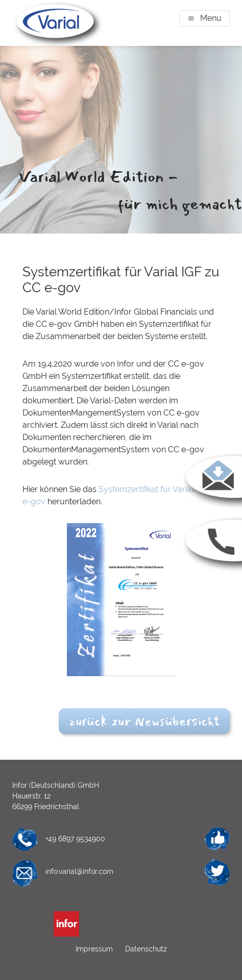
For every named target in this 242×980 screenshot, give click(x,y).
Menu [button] (211, 18)
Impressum (95, 949)
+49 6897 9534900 (75, 839)
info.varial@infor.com (79, 871)
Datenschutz (145, 949)
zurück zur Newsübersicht (144, 721)
